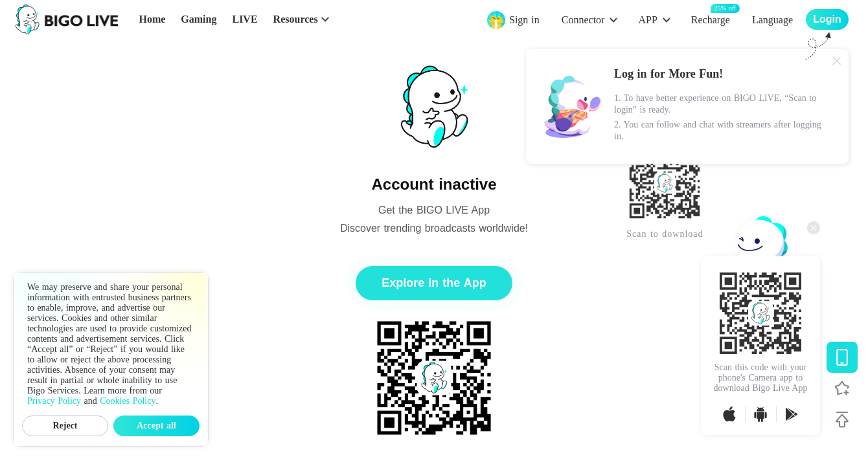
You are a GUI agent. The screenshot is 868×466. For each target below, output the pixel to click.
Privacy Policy (54, 401)
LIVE (245, 19)
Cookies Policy (128, 401)
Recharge (711, 19)
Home (152, 19)
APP (647, 20)
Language (772, 20)
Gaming (199, 19)
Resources (296, 19)
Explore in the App (434, 283)
